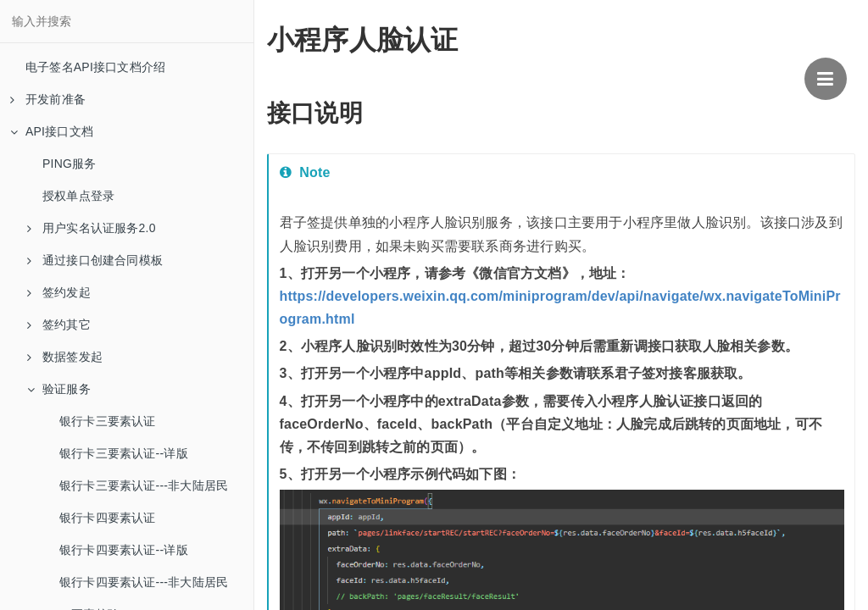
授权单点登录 (78, 196)
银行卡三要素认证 (108, 421)
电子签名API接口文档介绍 (95, 67)
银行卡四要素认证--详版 (124, 550)
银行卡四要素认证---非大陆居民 (144, 582)
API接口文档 (52, 131)
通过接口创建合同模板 (95, 260)
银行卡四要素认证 (108, 518)
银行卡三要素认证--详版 (124, 453)
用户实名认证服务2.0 (92, 228)
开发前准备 (48, 99)
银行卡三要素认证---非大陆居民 (144, 485)
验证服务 (59, 389)
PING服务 (69, 164)
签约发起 (59, 292)
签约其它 (59, 324)
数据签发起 (65, 357)
